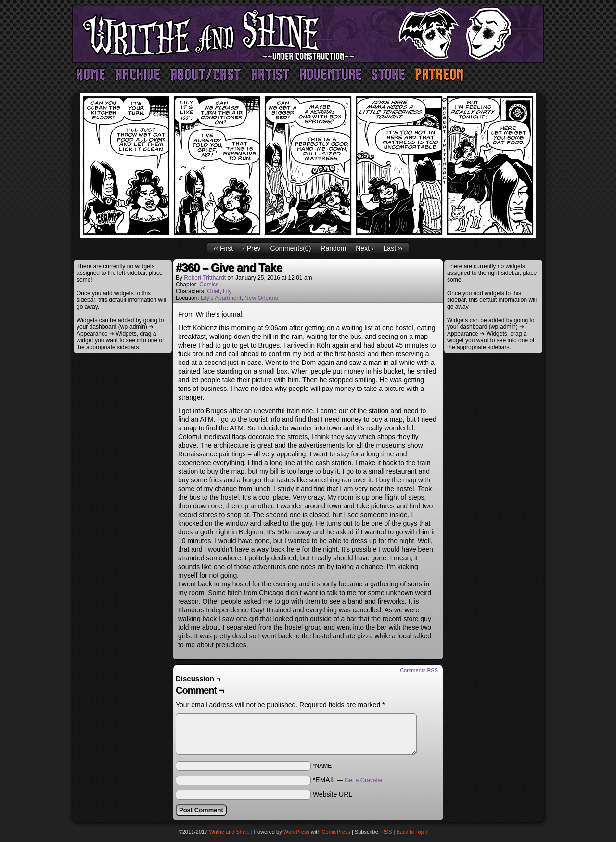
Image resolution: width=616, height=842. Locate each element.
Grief (213, 291)
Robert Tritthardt (205, 278)
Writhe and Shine (308, 34)
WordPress (296, 832)
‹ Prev (251, 248)
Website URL (333, 794)
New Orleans (261, 298)
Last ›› (393, 248)
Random (333, 248)
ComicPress (336, 832)
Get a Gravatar (364, 780)
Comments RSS (419, 670)
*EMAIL (348, 780)
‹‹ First (223, 248)
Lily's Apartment (221, 298)
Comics (209, 285)
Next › (365, 248)
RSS (387, 832)
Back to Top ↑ (412, 832)
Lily (227, 291)
